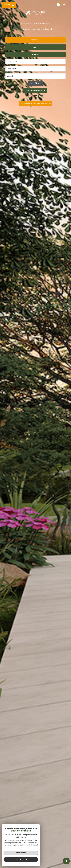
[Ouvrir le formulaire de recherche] (35, 83)
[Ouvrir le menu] (9, 5)
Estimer (35, 54)
